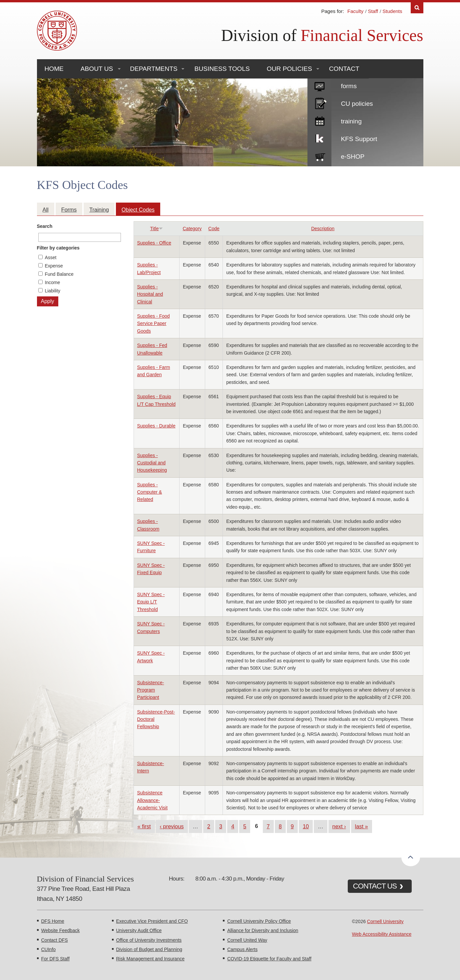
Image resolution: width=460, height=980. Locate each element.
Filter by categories (58, 248)
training (351, 121)
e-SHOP (353, 157)
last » (362, 826)
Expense (54, 266)
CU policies (357, 104)
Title (157, 229)
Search (45, 226)
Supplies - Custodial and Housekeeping (152, 463)
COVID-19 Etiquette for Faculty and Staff (269, 959)
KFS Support (359, 139)
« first (144, 826)
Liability (52, 291)
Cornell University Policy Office (259, 921)
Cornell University (385, 921)
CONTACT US (375, 886)
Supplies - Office (154, 243)
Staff (373, 11)
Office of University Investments (149, 940)
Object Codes (138, 210)
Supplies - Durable (156, 426)
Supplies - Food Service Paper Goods (154, 324)
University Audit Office (139, 930)
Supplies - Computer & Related (150, 492)
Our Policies (289, 69)
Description (323, 229)
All (46, 210)
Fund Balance (59, 274)
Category (192, 229)
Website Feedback (61, 930)
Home (54, 69)
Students (392, 11)
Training (99, 210)
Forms (69, 210)
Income (52, 282)
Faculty (355, 11)
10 (306, 826)
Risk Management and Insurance (150, 959)
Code (214, 229)
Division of (322, 35)
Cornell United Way (247, 940)
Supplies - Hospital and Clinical (150, 294)
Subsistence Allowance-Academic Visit (153, 800)
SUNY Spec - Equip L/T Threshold (151, 602)
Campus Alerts (242, 949)
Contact (344, 69)
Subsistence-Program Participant (151, 690)
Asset (50, 257)
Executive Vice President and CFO (152, 921)
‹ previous (172, 826)
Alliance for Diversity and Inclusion (263, 930)
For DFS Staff (55, 959)
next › (339, 826)
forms (349, 86)
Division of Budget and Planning (149, 949)
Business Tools (222, 69)
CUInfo (49, 949)
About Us (97, 69)
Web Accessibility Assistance (382, 934)
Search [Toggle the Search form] (417, 8)
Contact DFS (55, 940)
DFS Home (53, 921)
